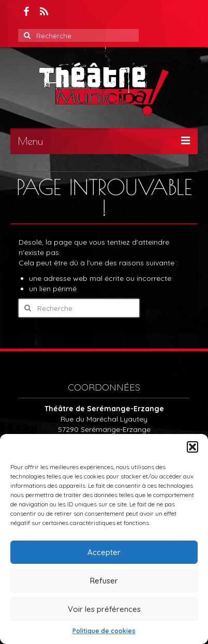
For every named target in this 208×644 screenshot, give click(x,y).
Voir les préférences (104, 609)
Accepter (104, 552)
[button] (192, 447)
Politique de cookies (104, 631)
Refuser (104, 581)
